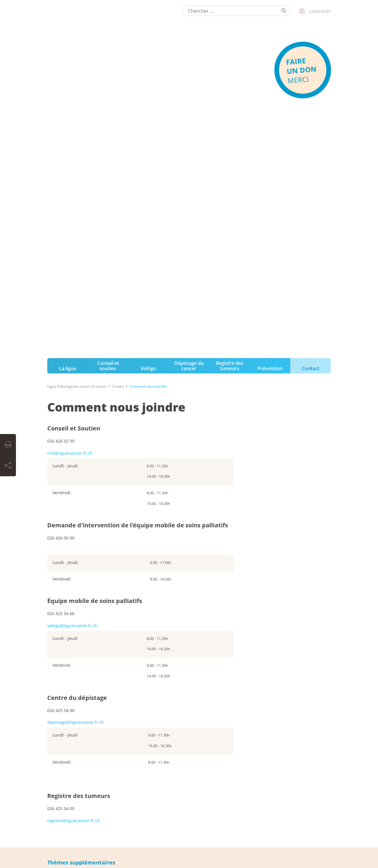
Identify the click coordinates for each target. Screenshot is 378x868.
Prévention (270, 14)
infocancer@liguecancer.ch (182, 640)
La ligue (68, 14)
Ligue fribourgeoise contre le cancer (77, 32)
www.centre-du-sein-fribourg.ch (75, 748)
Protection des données (89, 850)
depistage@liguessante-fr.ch (76, 368)
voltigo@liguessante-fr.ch (72, 271)
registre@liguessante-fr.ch (70, 731)
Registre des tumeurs (230, 11)
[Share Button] (8, 466)
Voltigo (148, 14)
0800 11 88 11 (169, 620)
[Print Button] (8, 445)
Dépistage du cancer (189, 11)
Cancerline (167, 657)
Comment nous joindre (116, 53)
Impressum (56, 850)
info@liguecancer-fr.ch (70, 99)
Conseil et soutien (108, 11)
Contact (311, 14)
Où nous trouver (80, 528)
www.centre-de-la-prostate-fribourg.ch (81, 765)
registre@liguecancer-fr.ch (74, 466)
